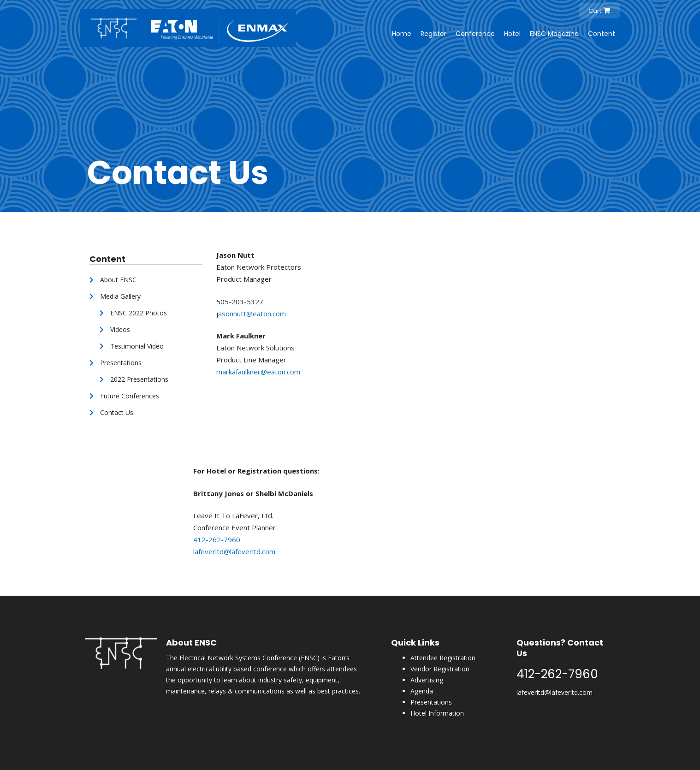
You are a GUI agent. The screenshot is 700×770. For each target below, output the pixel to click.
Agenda (422, 691)
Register (433, 34)
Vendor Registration (440, 669)
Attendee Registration (443, 658)
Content (602, 34)
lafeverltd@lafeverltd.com (234, 551)
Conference (475, 34)
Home (402, 34)
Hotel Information (437, 713)
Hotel (512, 34)
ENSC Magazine (554, 34)
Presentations (431, 702)
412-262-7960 (217, 539)
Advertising (427, 680)
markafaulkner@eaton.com (258, 372)
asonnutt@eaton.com (253, 314)
